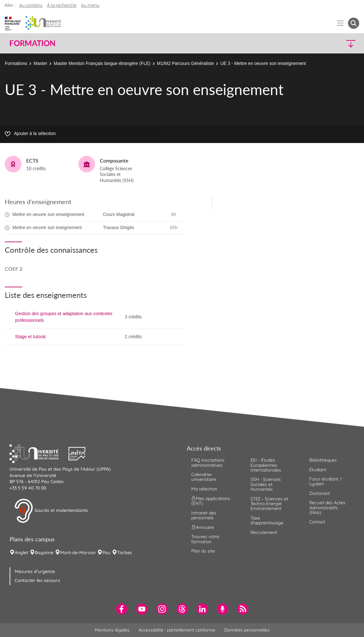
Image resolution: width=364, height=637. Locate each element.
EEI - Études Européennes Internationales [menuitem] (266, 465)
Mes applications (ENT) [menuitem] (211, 501)
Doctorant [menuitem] (320, 493)
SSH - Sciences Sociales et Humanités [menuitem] (266, 484)
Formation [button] (32, 43)
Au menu (90, 5)
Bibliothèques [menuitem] (323, 460)
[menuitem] (122, 609)
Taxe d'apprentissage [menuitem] (267, 520)
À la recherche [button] (62, 5)
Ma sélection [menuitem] (204, 489)
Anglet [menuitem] (21, 553)
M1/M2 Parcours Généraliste (186, 63)
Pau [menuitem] (106, 553)
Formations (16, 63)
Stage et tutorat (30, 337)
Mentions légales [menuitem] (112, 630)
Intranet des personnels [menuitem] (204, 515)
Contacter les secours (37, 580)
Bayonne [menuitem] (44, 553)
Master (40, 63)
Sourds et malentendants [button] (51, 511)
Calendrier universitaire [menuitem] (204, 477)
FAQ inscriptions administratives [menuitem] (208, 462)
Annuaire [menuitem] (203, 527)
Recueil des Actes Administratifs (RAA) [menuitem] (327, 508)
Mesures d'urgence (35, 571)
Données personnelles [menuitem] (247, 630)
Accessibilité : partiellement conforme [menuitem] (177, 630)
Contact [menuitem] (317, 522)
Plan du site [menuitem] (203, 551)
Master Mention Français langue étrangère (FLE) (102, 63)
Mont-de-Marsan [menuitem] (78, 553)
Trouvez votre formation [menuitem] (205, 539)
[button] (316, 43)
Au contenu (31, 5)
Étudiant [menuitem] (318, 470)
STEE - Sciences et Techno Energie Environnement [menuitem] (269, 504)
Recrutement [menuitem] (264, 532)
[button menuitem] (354, 23)
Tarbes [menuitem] (125, 553)
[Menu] (340, 23)
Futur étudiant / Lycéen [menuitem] (326, 481)
